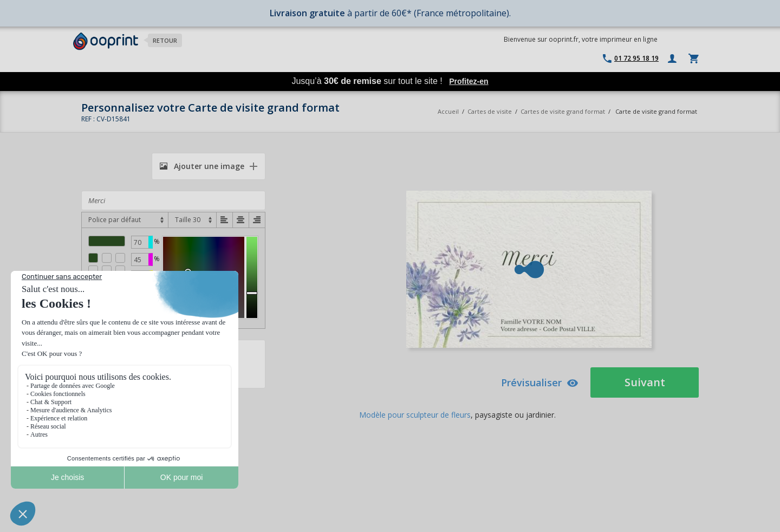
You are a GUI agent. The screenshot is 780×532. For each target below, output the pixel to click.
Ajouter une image (202, 166)
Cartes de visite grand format (563, 111)
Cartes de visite (490, 111)
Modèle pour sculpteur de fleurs (415, 415)
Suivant (645, 382)
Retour (165, 40)
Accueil (448, 111)
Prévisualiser (540, 382)
